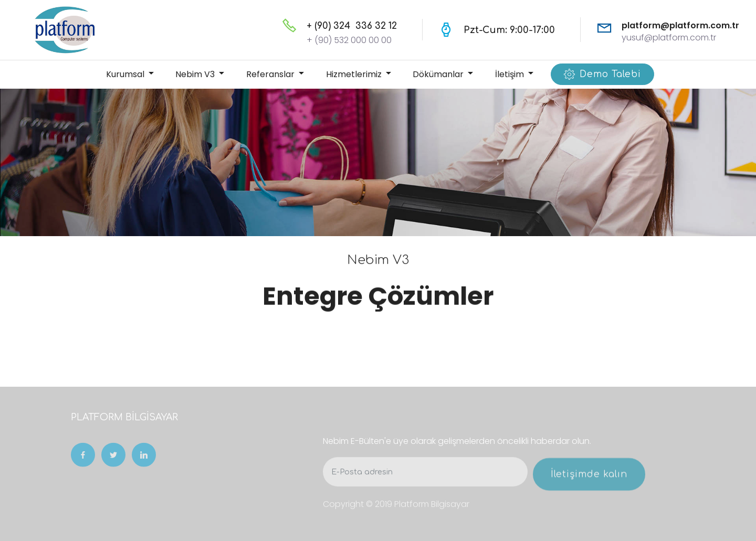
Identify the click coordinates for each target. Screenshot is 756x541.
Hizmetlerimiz (355, 74)
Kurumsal (126, 74)
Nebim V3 (196, 74)
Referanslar (271, 74)
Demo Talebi (602, 74)
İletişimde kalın (589, 481)
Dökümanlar (439, 74)
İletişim (511, 74)
